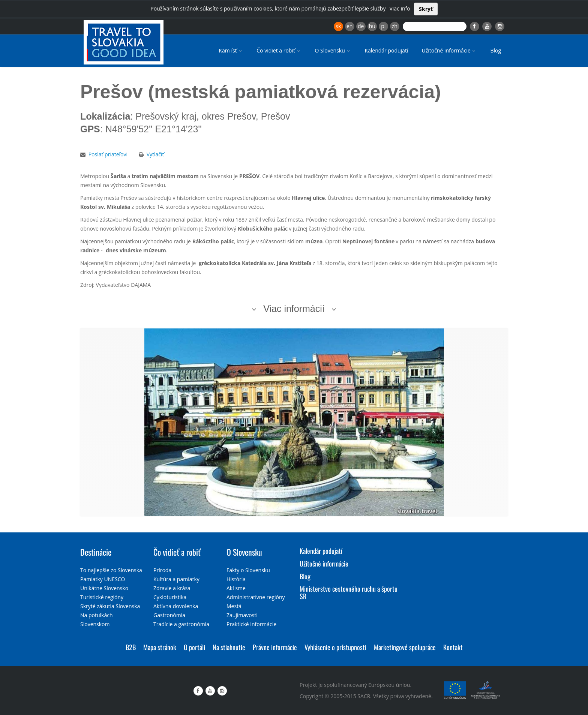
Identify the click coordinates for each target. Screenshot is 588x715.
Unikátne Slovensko (104, 588)
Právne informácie (275, 647)
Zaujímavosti (242, 615)
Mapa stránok (160, 647)
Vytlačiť (155, 154)
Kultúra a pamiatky (176, 579)
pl (383, 26)
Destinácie (96, 552)
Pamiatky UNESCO (103, 579)
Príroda (162, 570)
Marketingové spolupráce (405, 647)
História (236, 579)
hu (372, 26)
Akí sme (236, 588)
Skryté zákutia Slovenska (110, 606)
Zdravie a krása (172, 588)
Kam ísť (231, 50)
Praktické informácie (251, 624)
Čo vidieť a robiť (279, 50)
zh (395, 26)
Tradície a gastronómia (181, 624)
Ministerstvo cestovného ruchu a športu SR (349, 592)
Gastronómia (169, 615)
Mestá (234, 606)
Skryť (426, 9)
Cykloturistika (170, 597)
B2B (131, 647)
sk (338, 26)
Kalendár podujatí (386, 50)
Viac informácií (294, 309)
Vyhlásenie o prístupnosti (335, 647)
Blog (496, 50)
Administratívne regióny (256, 597)
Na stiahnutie (229, 647)
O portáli (194, 647)
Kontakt (453, 647)
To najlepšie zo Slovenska (111, 570)
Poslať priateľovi (108, 154)
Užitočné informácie (449, 50)
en (349, 26)
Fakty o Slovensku (248, 570)
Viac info (400, 8)
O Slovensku (333, 50)
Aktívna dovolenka (176, 606)
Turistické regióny (102, 597)
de (361, 26)
